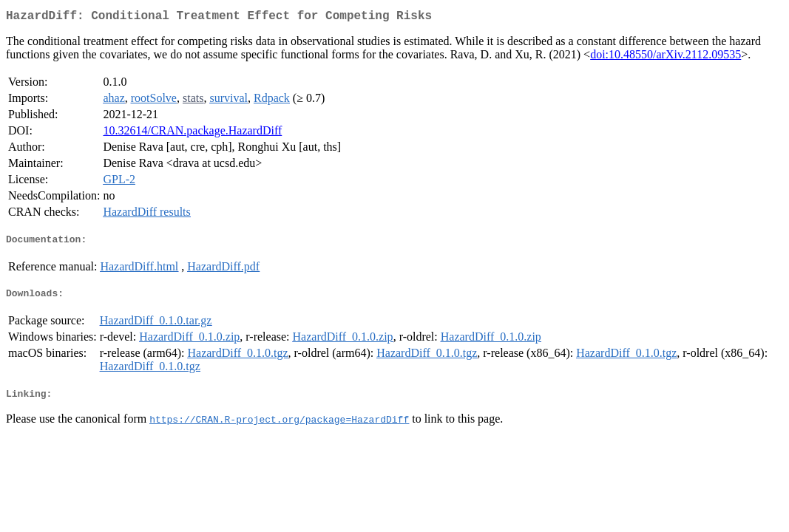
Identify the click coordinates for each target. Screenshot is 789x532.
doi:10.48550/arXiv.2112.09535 (666, 57)
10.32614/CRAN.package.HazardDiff (192, 133)
